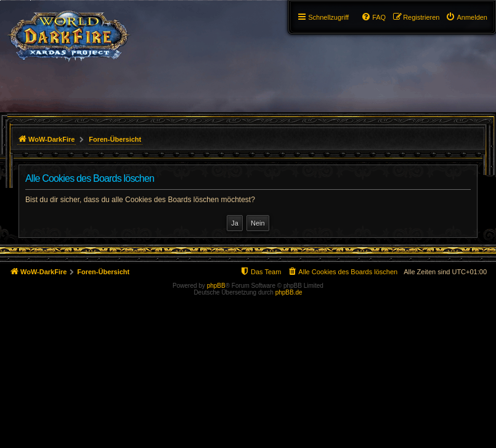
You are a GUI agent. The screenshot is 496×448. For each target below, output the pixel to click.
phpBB (216, 286)
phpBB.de (289, 292)
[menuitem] (466, 17)
